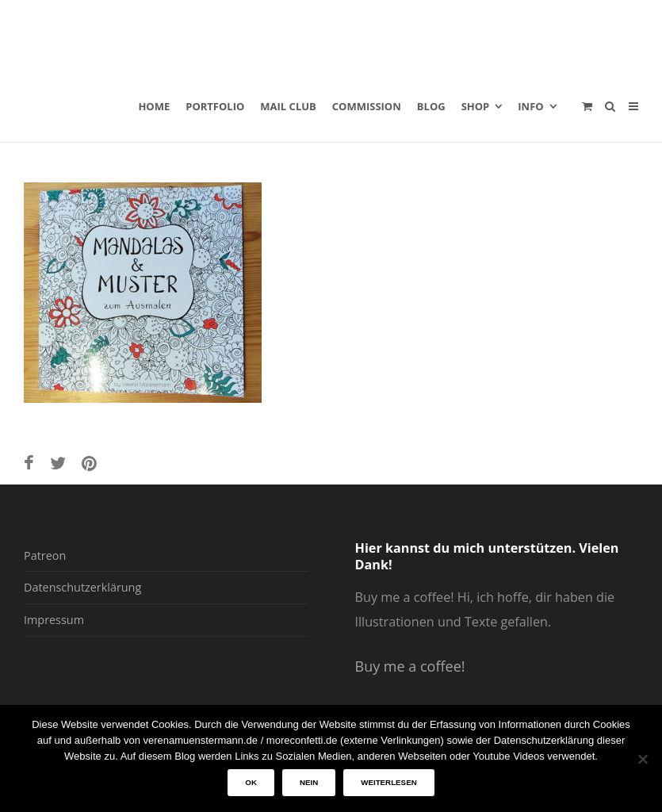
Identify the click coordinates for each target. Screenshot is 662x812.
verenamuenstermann (175, 35)
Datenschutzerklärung (82, 587)
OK (251, 782)
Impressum (54, 620)
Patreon (45, 555)
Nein (309, 782)
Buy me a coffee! (410, 666)
